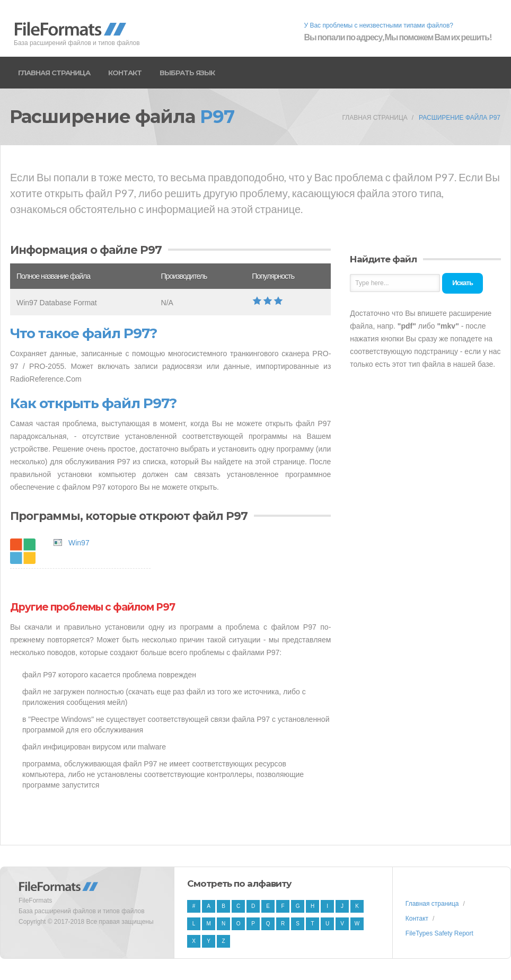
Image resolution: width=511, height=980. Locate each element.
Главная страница (54, 73)
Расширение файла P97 (460, 118)
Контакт (125, 73)
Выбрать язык (187, 73)
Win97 (79, 543)
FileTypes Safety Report (439, 933)
